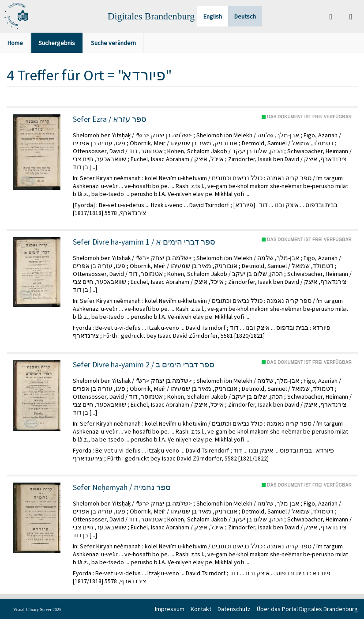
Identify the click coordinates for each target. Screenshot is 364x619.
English (213, 16)
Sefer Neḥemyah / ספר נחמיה (122, 487)
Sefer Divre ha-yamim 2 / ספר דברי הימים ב (144, 365)
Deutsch (245, 16)
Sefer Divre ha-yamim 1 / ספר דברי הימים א (144, 242)
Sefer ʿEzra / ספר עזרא (110, 119)
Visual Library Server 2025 (37, 610)
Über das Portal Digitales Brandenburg (307, 609)
